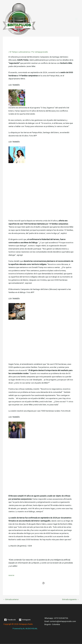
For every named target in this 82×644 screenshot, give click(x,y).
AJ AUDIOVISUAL (30, 628)
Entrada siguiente (71, 599)
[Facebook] (10, 620)
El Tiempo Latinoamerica (20, 52)
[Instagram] (25, 620)
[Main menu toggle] (77, 19)
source (11, 575)
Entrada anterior (11, 599)
